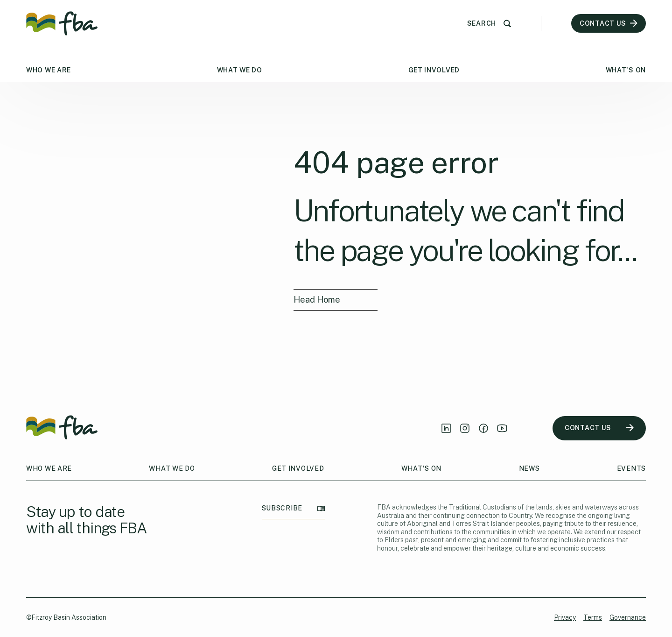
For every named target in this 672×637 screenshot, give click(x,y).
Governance (628, 617)
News (529, 468)
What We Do (240, 70)
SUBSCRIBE (293, 508)
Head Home (317, 300)
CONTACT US (599, 428)
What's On (626, 70)
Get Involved (434, 70)
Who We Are (49, 70)
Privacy (565, 617)
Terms (593, 617)
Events (631, 468)
